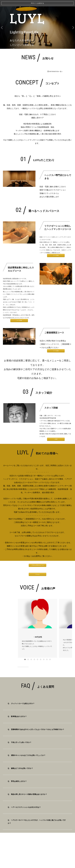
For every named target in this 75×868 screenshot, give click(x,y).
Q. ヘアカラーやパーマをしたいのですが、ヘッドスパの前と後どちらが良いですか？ (37, 815)
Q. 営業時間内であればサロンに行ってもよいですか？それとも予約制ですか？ (36, 723)
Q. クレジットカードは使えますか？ (21, 697)
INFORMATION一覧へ (55, 65)
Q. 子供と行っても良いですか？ (20, 736)
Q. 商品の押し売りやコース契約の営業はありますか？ (27, 788)
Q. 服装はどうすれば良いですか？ (20, 762)
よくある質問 (34, 550)
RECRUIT (37, 852)
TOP (38, 832)
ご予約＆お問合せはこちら (37, 559)
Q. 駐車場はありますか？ (17, 710)
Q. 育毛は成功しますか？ (17, 775)
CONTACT (38, 859)
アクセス (37, 568)
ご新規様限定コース (32, 512)
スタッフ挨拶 (37, 839)
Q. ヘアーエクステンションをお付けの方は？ (24, 801)
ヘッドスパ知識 (37, 846)
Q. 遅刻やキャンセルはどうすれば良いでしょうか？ (27, 749)
